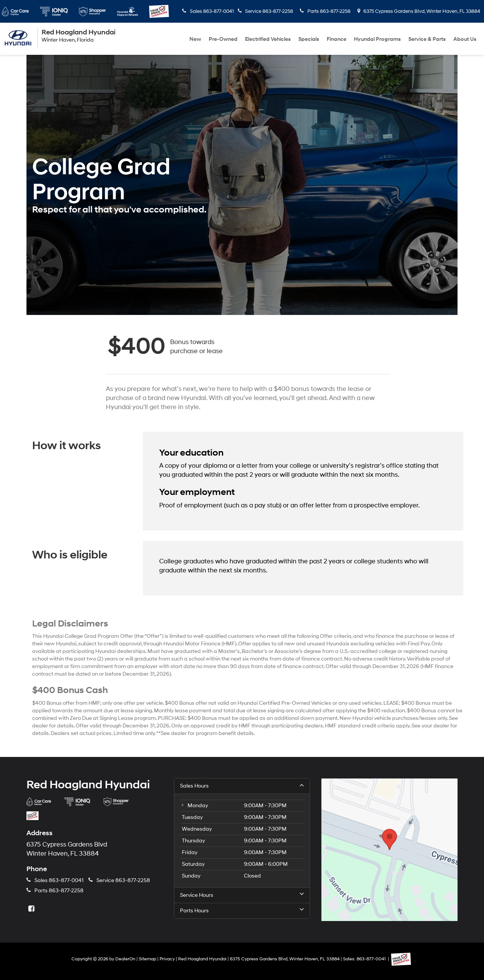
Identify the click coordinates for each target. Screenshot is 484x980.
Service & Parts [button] (427, 39)
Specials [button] (309, 39)
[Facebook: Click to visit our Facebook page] (32, 909)
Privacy (167, 959)
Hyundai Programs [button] (377, 39)
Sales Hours (242, 786)
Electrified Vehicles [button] (268, 39)
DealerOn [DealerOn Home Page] (125, 959)
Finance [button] (337, 39)
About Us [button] (465, 39)
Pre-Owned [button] (223, 39)
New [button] (195, 39)
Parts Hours (242, 910)
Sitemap (147, 959)
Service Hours (242, 895)
